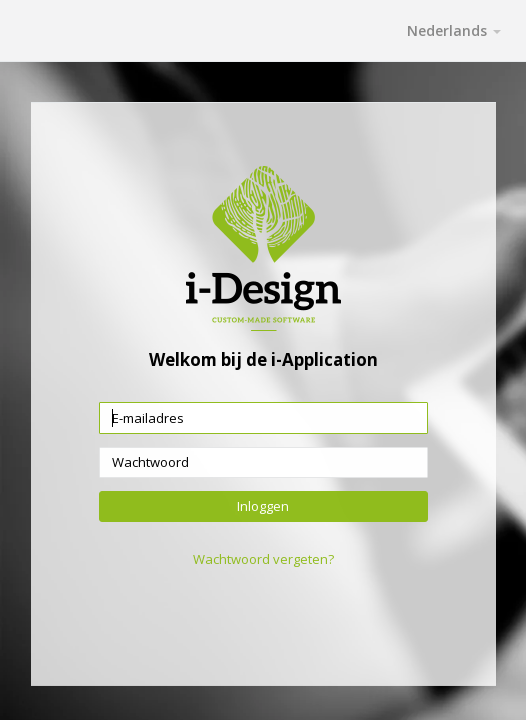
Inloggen (263, 505)
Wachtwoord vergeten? (263, 559)
